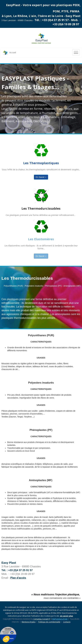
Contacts (67, 622)
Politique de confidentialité (49, 622)
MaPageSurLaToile (60, 619)
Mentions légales (29, 622)
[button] (6, 639)
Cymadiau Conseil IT (42, 619)
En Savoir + (41, 177)
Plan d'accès (18, 578)
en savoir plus (67, 616)
